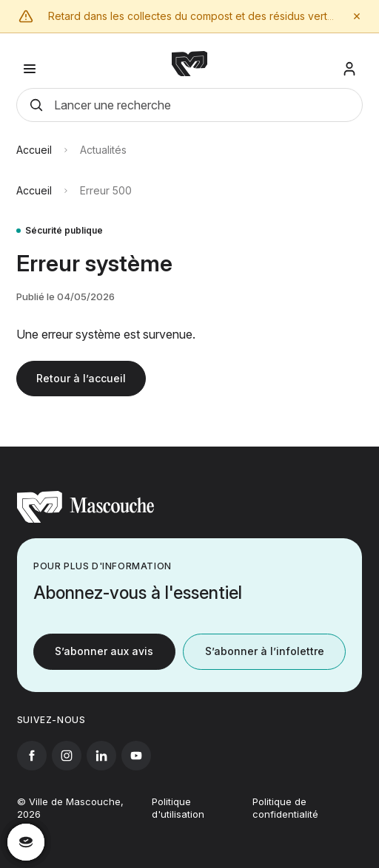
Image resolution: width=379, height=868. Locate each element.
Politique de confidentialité (285, 820)
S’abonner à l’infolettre (265, 652)
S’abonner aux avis (104, 652)
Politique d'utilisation (178, 820)
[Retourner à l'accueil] (85, 521)
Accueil (34, 155)
